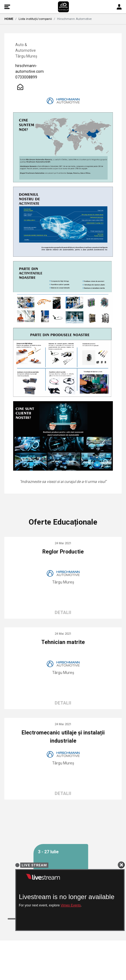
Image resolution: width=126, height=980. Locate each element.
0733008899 (26, 77)
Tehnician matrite (63, 642)
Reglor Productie (63, 552)
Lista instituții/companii (35, 19)
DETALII (63, 612)
